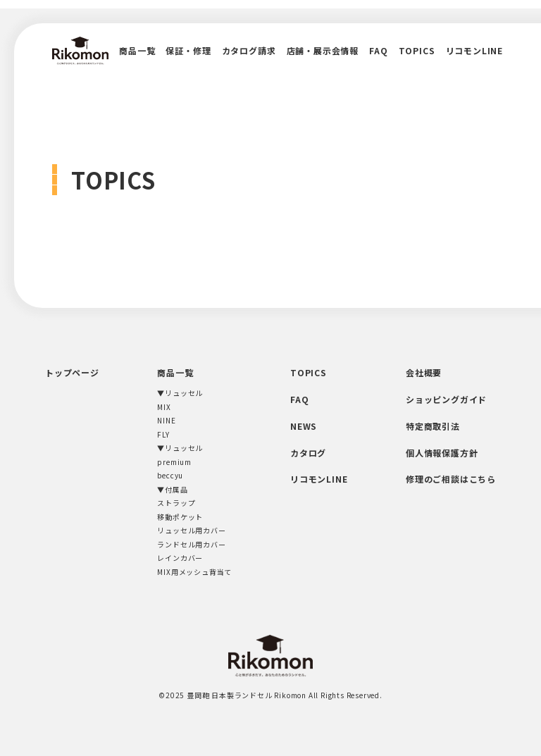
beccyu (170, 475)
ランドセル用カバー (191, 544)
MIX (164, 407)
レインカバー (180, 558)
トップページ (72, 372)
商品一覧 (137, 50)
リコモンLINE (474, 50)
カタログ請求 (249, 50)
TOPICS (417, 50)
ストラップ (176, 503)
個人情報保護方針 (442, 453)
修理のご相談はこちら (451, 479)
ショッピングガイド (446, 399)
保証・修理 (188, 50)
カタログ (308, 453)
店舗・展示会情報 (323, 50)
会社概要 (424, 372)
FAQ (378, 50)
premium (174, 462)
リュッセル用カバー (191, 530)
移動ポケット (180, 517)
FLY (163, 434)
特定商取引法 (433, 426)
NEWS (304, 426)
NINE (166, 420)
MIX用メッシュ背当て (194, 572)
